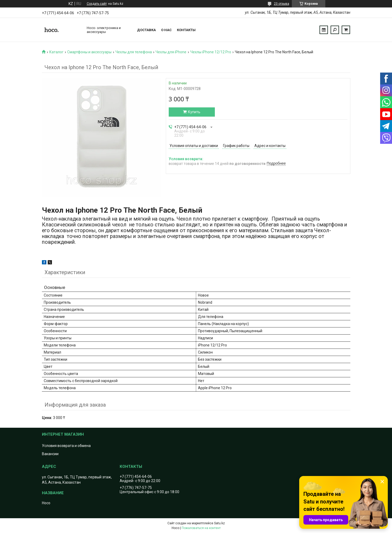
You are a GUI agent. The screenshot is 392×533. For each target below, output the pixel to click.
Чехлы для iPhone (171, 52)
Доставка (146, 30)
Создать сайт (97, 4)
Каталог (56, 52)
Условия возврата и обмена (66, 446)
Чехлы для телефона (134, 52)
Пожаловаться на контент (201, 528)
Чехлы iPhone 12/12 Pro (211, 52)
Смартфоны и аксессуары (89, 52)
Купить (194, 112)
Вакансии (50, 454)
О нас (166, 30)
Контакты (186, 30)
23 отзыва (282, 4)
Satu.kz (219, 523)
